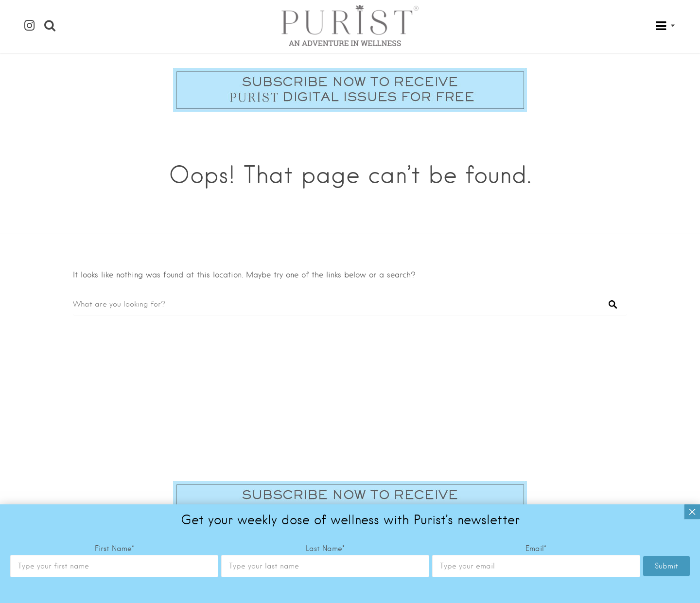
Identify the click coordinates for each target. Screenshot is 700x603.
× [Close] (692, 512)
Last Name (325, 549)
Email (536, 549)
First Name (114, 549)
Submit (666, 566)
